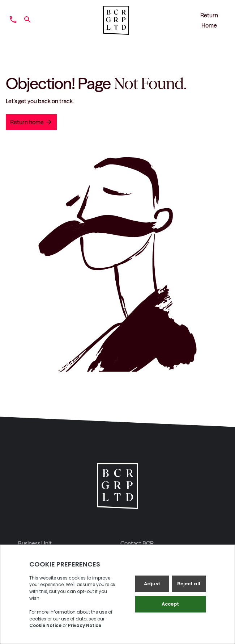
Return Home (209, 20)
